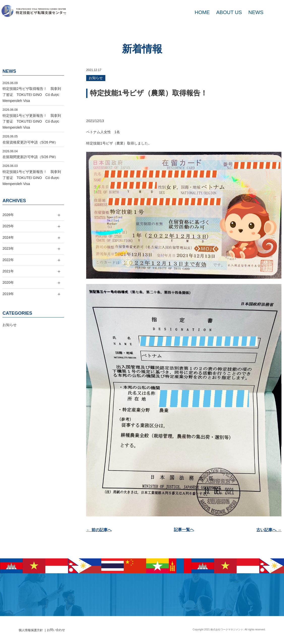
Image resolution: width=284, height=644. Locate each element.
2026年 (8, 215)
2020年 (8, 282)
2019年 (8, 294)
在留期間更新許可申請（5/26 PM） (30, 157)
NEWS (256, 12)
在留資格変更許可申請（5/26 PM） (30, 142)
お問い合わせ (56, 630)
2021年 (8, 271)
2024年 (8, 237)
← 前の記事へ (99, 530)
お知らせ (96, 78)
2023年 (8, 248)
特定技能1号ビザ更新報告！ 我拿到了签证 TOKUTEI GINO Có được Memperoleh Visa (33, 122)
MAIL (274, 12)
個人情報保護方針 (31, 630)
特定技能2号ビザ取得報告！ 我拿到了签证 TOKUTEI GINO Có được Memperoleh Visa (33, 95)
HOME (202, 12)
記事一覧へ (184, 530)
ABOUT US (229, 12)
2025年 (8, 226)
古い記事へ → (269, 530)
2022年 (8, 260)
